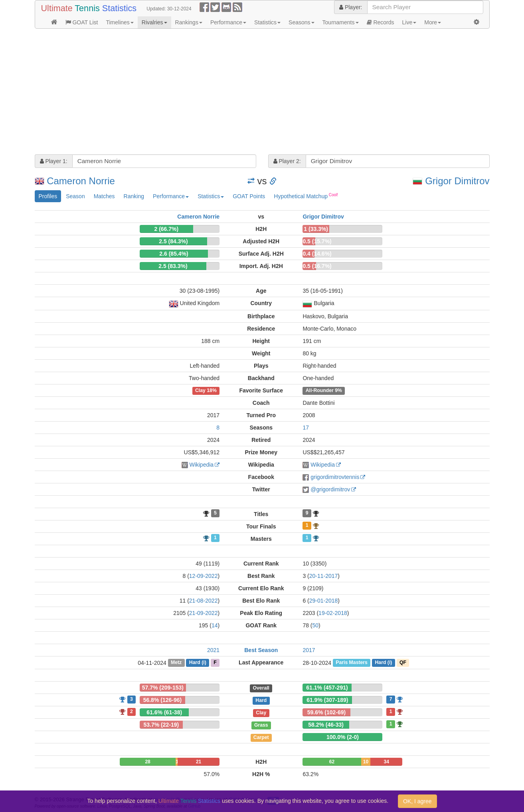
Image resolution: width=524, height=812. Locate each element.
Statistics (267, 22)
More (433, 22)
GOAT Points (249, 196)
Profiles (48, 196)
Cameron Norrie (81, 181)
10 (366, 762)
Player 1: (54, 161)
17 (306, 428)
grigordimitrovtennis (335, 477)
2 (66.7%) (166, 229)
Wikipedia (201, 465)
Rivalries (154, 22)
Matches (104, 196)
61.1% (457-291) (327, 688)
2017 (309, 650)
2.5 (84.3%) (173, 241)
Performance (228, 22)
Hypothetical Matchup (306, 196)
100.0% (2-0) (343, 737)
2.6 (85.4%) (174, 254)
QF (403, 663)
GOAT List (82, 22)
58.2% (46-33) (326, 725)
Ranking (134, 196)
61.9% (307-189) (327, 700)
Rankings (189, 22)
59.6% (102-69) (327, 712)
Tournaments (341, 22)
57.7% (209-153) (163, 688)
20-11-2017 (324, 576)
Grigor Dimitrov (457, 181)
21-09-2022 (204, 613)
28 (147, 762)
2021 (213, 650)
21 (199, 762)
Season (75, 196)
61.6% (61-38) (164, 712)
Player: (351, 7)
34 (387, 762)
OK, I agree (417, 801)
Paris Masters (352, 663)
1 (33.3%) (316, 229)
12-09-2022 (204, 576)
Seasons (301, 22)
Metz (176, 663)
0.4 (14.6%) (317, 254)
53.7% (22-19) (161, 725)
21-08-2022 (204, 601)
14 (215, 625)
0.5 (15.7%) (317, 241)
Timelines (120, 22)
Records (381, 22)
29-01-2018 (324, 601)
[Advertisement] (262, 93)
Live (409, 22)
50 (316, 625)
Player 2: (287, 161)
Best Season (261, 650)
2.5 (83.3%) (173, 266)
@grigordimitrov (330, 489)
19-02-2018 (333, 613)
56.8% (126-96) (163, 700)
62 (332, 762)
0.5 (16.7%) (317, 266)
